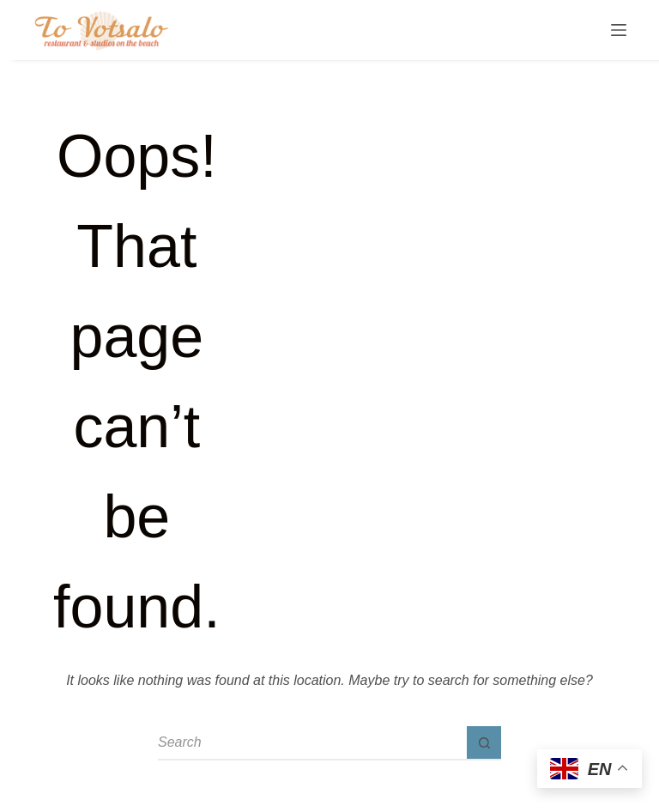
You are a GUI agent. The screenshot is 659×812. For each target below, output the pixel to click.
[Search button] (484, 743)
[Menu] (619, 30)
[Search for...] (312, 743)
